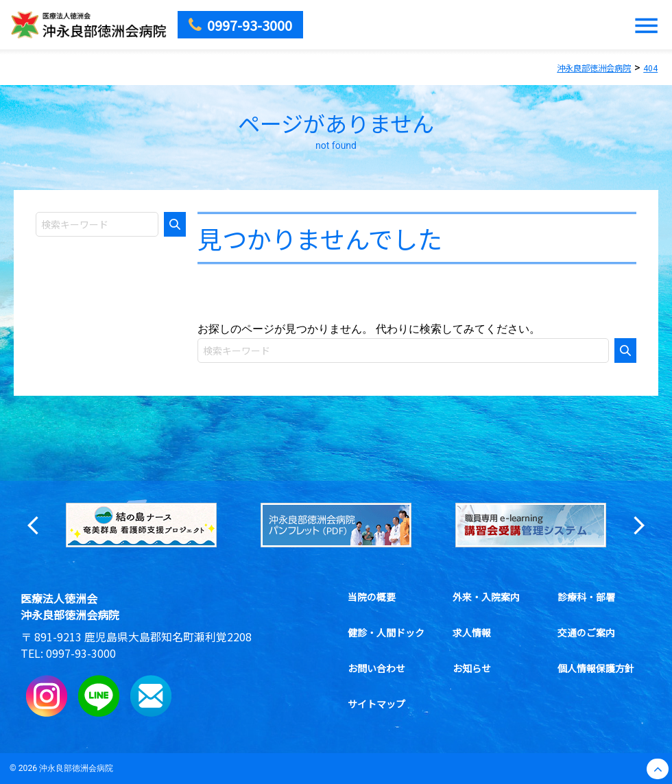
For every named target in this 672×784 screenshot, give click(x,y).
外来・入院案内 (485, 597)
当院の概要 (371, 597)
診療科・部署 (586, 597)
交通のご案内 (586, 632)
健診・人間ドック (385, 632)
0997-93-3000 (81, 653)
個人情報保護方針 (596, 668)
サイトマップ (376, 704)
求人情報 (471, 632)
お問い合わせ (376, 668)
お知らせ (471, 668)
